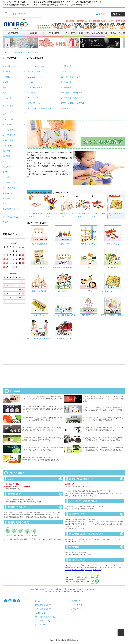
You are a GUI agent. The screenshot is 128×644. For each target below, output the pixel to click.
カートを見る (77, 605)
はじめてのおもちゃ (36, 66)
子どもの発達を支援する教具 (39, 108)
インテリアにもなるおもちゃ (72, 98)
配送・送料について (43, 609)
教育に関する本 (34, 103)
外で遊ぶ (31, 93)
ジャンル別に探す (32, 53)
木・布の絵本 (66, 82)
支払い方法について (43, 605)
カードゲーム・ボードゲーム (72, 93)
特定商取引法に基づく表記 (45, 617)
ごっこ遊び (32, 77)
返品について (40, 613)
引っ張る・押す (67, 66)
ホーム (6, 53)
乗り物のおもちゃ (68, 108)
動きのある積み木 (35, 87)
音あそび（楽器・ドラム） (71, 77)
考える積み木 (66, 87)
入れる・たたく (67, 71)
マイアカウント (78, 601)
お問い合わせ (77, 609)
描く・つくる (33, 98)
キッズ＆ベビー (17, 53)
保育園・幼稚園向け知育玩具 (72, 103)
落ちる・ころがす (35, 71)
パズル (30, 82)
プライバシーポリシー (44, 621)
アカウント (103, 14)
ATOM (42, 625)
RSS (36, 625)
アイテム (118, 14)
